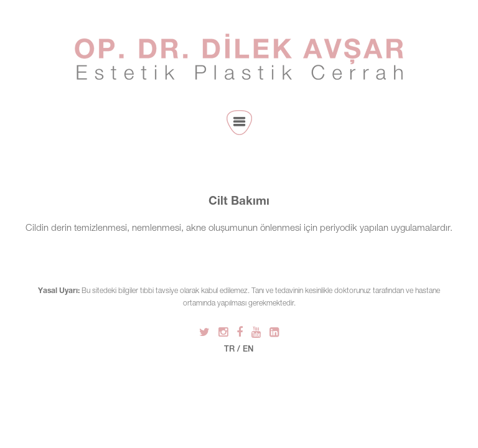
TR (229, 350)
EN (248, 350)
